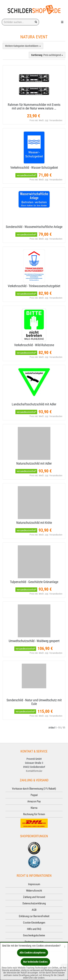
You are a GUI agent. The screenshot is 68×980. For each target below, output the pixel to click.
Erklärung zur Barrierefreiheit (34, 916)
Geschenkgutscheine (34, 935)
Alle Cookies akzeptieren (33, 953)
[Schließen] (65, 946)
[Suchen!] (36, 22)
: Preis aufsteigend (47, 55)
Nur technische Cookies (35, 962)
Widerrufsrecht (34, 891)
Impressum (34, 884)
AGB (34, 910)
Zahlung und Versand (34, 897)
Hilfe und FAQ (34, 929)
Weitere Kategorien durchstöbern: (23, 46)
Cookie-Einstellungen (34, 923)
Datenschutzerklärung (34, 903)
